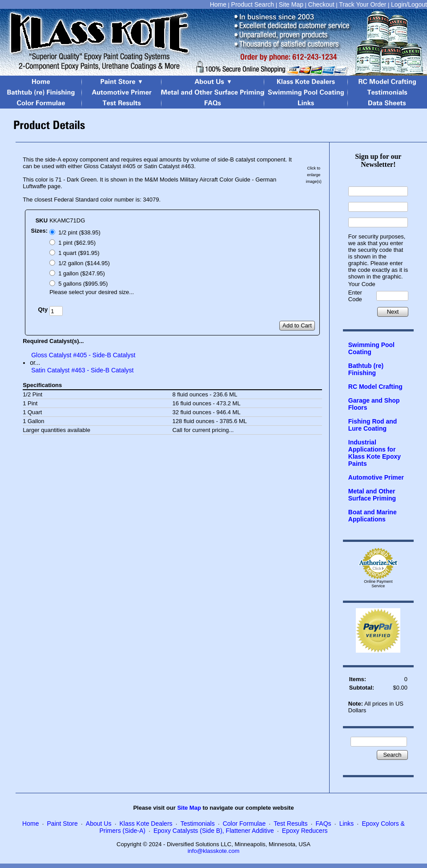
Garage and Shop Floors (374, 404)
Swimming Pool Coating (371, 348)
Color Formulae (244, 824)
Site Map (291, 4)
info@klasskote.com (214, 851)
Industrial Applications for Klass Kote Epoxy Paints (375, 453)
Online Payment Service (378, 584)
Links (347, 824)
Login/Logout (409, 4)
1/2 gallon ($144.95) (84, 263)
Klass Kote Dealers (146, 824)
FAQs (324, 824)
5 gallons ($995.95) (83, 284)
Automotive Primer (376, 477)
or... (35, 363)
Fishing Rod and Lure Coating (373, 425)
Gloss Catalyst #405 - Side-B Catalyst (83, 355)
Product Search (253, 4)
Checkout (321, 4)
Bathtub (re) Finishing (366, 369)
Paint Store (62, 824)
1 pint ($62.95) (77, 243)
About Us (99, 824)
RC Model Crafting (375, 387)
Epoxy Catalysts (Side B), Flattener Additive (214, 831)
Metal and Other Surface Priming (372, 495)
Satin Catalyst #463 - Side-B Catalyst (82, 370)
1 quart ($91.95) (79, 253)
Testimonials (198, 824)
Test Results (290, 824)
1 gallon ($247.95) (82, 273)
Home (218, 4)
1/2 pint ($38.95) (79, 232)
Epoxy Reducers (305, 831)
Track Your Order (363, 4)
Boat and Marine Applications (373, 516)
